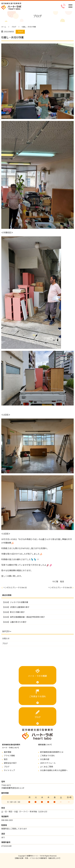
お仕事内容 (45, 759)
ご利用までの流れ (37, 697)
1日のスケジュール (48, 763)
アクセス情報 (9, 756)
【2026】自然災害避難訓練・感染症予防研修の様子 (23, 617)
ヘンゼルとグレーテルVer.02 (15, 588)
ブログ (14, 27)
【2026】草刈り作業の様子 (13, 612)
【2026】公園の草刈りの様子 (14, 622)
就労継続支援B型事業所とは (52, 752)
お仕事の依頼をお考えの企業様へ (54, 770)
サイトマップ (9, 770)
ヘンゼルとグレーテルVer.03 (60, 588)
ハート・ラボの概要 (37, 676)
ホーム (4, 27)
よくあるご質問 (47, 767)
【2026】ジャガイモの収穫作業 (15, 602)
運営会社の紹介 (10, 763)
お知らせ (6, 639)
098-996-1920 (7, 820)
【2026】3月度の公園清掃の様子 (16, 607)
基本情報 (8, 752)
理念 (6, 759)
